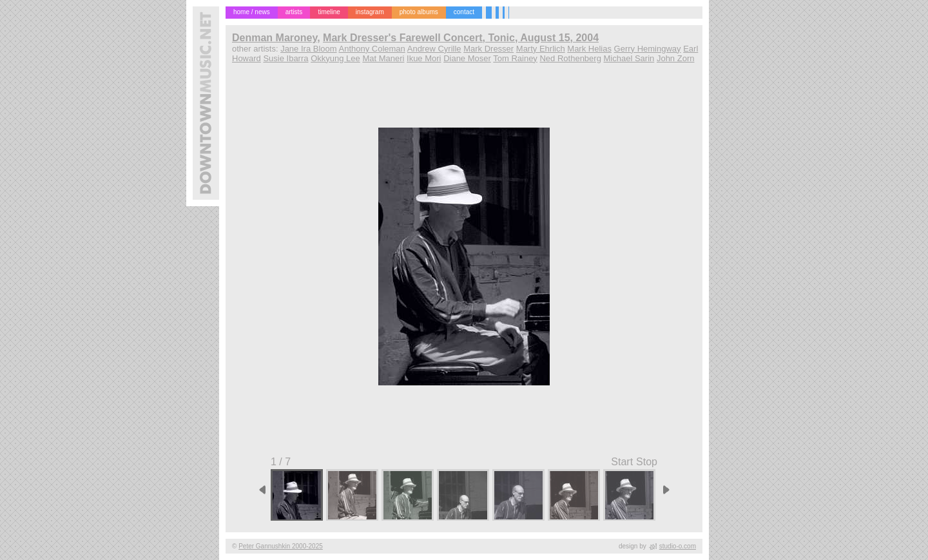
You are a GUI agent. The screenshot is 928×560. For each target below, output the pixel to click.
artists (294, 12)
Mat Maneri (383, 58)
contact (464, 12)
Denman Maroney (275, 38)
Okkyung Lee (335, 58)
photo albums (419, 12)
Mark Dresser (488, 49)
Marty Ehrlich (541, 49)
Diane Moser (467, 58)
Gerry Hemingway (648, 49)
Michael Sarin (629, 58)
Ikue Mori (424, 58)
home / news (252, 12)
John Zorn (676, 58)
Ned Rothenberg (570, 58)
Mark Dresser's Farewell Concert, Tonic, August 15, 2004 (461, 38)
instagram (370, 12)
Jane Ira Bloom (308, 49)
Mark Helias (589, 49)
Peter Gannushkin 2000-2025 (281, 546)
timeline (329, 12)
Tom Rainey (515, 58)
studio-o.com (678, 546)
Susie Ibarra (285, 58)
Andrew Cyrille (434, 49)
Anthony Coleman (372, 49)
